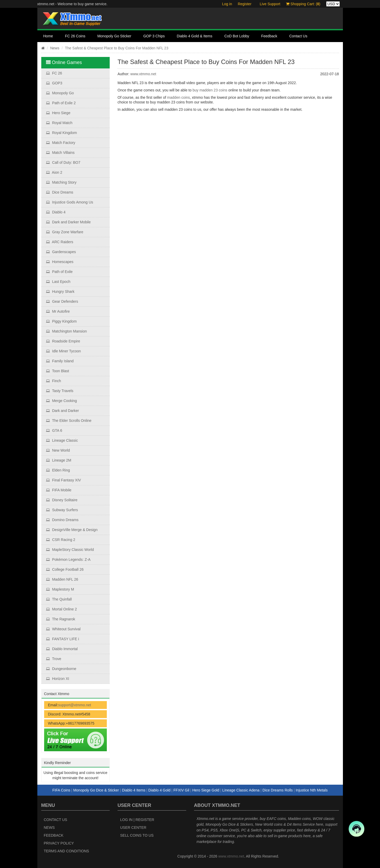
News (55, 48)
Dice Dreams (60, 192)
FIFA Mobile (59, 490)
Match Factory (61, 143)
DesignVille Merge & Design (72, 530)
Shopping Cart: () (303, 4)
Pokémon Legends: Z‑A (68, 560)
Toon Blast (58, 371)
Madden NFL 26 (62, 579)
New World (58, 450)
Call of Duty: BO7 (63, 162)
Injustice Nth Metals (312, 790)
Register (244, 4)
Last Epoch (58, 282)
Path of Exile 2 (61, 103)
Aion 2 (54, 172)
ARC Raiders (60, 242)
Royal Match (59, 123)
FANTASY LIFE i (63, 639)
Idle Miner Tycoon (63, 351)
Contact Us (298, 36)
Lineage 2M (59, 460)
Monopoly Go (60, 93)
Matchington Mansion (66, 331)
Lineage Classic (62, 440)
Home (48, 36)
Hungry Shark (60, 292)
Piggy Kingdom (61, 321)
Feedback (269, 36)
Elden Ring (58, 470)
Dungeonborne (61, 669)
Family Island (60, 361)
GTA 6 (54, 430)
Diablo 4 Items (134, 790)
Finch (54, 381)
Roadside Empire (63, 341)
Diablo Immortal (62, 649)
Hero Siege (58, 113)
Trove (54, 659)
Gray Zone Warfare (65, 232)
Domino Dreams (62, 520)
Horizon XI (58, 679)
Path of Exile (59, 272)
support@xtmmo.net (74, 705)
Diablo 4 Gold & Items (195, 36)
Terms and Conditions (66, 851)
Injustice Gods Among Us (70, 202)
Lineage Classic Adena (241, 790)
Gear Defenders (62, 301)
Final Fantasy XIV (63, 480)
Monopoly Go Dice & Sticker (96, 790)
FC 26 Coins (75, 36)
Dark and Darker (63, 411)
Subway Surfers (62, 510)
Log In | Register (137, 820)
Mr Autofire (58, 311)
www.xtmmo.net (143, 74)
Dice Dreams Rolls (278, 790)
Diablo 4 (56, 212)
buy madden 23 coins (210, 90)
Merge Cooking (62, 401)
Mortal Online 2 (62, 609)
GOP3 (54, 83)
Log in (227, 4)
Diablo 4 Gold (159, 790)
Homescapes (60, 262)
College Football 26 (65, 569)
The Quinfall (59, 599)
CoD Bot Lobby (237, 36)
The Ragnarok (61, 619)
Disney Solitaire (62, 500)
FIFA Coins (61, 790)
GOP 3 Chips (154, 36)
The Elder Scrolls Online (69, 421)
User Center (133, 828)
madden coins (179, 97)
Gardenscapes (61, 252)
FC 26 (54, 73)
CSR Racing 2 (61, 540)
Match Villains (60, 153)
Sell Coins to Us (137, 835)
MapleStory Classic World (70, 550)
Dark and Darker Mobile (68, 222)
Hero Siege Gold (206, 790)
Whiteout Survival (63, 629)
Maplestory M (60, 589)
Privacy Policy (59, 843)
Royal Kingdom (62, 133)
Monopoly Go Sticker (114, 36)
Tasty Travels (60, 391)
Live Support (270, 4)
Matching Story (61, 182)
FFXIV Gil (181, 790)
